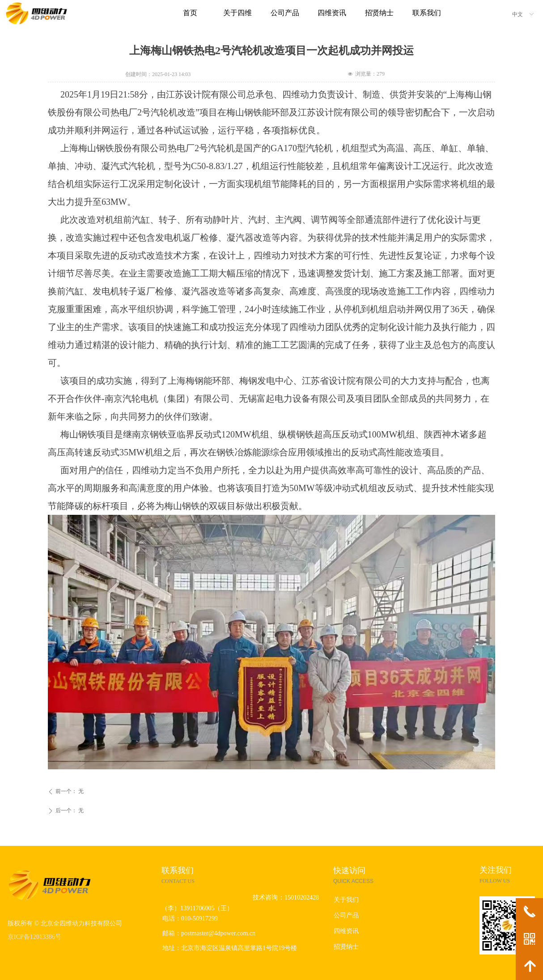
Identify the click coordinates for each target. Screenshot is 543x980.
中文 (518, 14)
